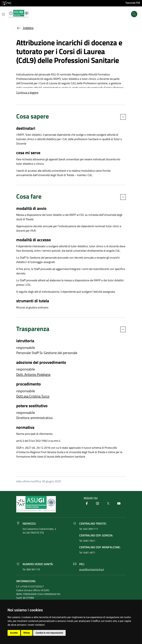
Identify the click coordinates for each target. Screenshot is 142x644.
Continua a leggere (27, 93)
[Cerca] (134, 14)
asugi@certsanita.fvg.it (92, 569)
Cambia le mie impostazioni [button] (49, 633)
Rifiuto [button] (27, 633)
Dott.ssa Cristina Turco (33, 396)
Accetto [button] (14, 633)
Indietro (25, 28)
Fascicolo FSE (133, 3)
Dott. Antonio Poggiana (33, 374)
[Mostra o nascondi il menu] (3, 14)
